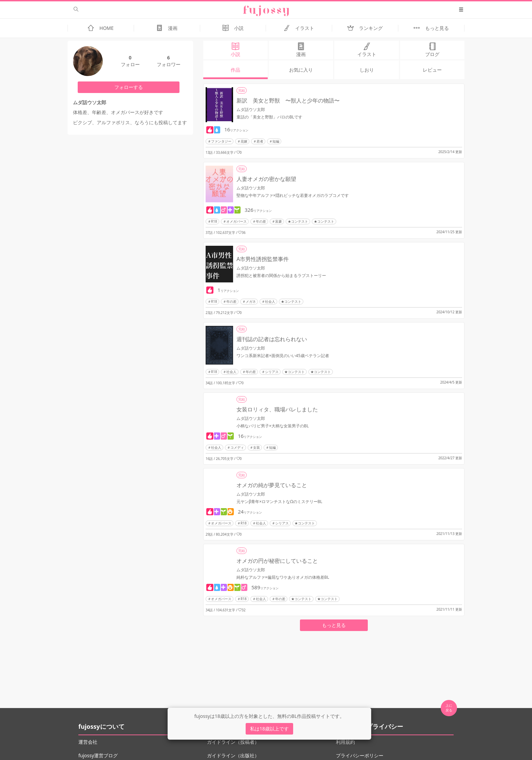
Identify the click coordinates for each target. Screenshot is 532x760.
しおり (367, 70)
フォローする (129, 87)
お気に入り (301, 70)
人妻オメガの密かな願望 (266, 179)
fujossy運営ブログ (98, 755)
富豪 (279, 221)
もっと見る (334, 625)
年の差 (261, 221)
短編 (276, 141)
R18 (214, 221)
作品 (235, 70)
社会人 (270, 301)
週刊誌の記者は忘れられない (272, 339)
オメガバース (236, 221)
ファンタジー (221, 141)
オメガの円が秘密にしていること (277, 561)
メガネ (251, 301)
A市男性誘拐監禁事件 (263, 259)
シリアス (272, 372)
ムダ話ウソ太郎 (251, 109)
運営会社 (88, 742)
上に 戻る (449, 708)
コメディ (237, 447)
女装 (256, 447)
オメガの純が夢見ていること (272, 485)
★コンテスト (298, 221)
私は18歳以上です (269, 729)
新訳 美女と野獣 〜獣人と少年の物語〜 (288, 100)
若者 (260, 141)
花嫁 (244, 141)
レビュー (432, 70)
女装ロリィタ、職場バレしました (277, 409)
